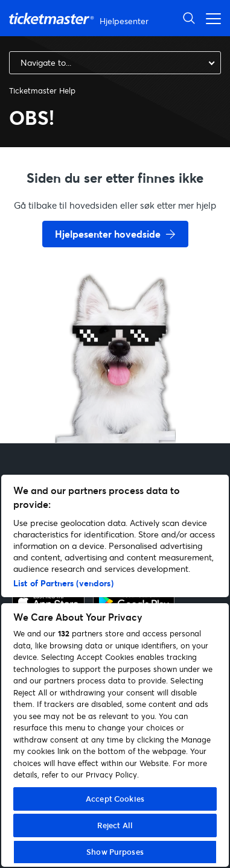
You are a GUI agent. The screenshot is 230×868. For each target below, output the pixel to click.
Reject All (115, 825)
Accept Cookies (115, 799)
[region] (115, 671)
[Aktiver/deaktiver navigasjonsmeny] (210, 18)
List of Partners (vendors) (63, 583)
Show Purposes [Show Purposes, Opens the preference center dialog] (115, 852)
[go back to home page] (115, 400)
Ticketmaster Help (42, 90)
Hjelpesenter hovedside (108, 234)
